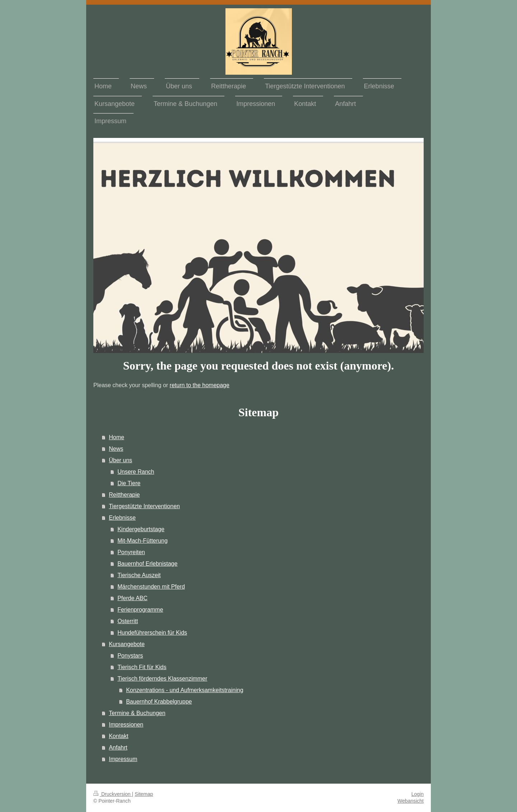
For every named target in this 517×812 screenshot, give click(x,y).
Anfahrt (118, 748)
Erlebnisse (122, 518)
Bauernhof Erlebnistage (147, 564)
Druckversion (113, 794)
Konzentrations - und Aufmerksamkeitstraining (185, 690)
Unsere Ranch (136, 472)
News (116, 449)
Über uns (120, 460)
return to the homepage (200, 385)
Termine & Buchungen (137, 713)
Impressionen (126, 725)
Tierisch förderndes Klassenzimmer (162, 679)
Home (117, 437)
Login (418, 794)
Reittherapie (124, 495)
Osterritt (128, 621)
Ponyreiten (131, 552)
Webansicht (411, 801)
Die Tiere (129, 483)
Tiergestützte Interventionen (144, 506)
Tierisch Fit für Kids (142, 667)
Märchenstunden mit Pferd (151, 587)
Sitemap (144, 794)
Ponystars (130, 656)
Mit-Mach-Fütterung (143, 541)
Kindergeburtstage (141, 529)
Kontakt (118, 736)
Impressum (123, 759)
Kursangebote (127, 644)
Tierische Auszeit (139, 575)
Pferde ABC (132, 598)
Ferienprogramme (140, 610)
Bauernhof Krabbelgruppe (159, 702)
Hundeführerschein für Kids (152, 633)
